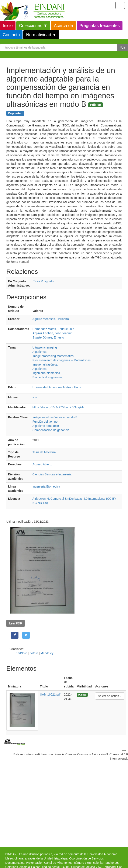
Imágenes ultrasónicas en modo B (55, 417)
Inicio (8, 26)
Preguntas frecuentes (100, 26)
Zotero (34, 653)
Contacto (11, 35)
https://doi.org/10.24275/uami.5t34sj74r (58, 407)
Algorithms (39, 369)
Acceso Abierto (42, 464)
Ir (122, 47)
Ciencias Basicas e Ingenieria (52, 474)
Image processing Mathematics (53, 356)
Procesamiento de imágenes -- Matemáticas (62, 360)
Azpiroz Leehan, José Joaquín (52, 333)
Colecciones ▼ (33, 26)
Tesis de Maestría (44, 452)
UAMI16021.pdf (50, 694)
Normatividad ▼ (41, 35)
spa (35, 397)
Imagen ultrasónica (45, 364)
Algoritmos (39, 352)
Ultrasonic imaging (45, 347)
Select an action (110, 696)
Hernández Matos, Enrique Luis (53, 329)
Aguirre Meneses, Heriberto (51, 319)
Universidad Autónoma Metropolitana (57, 387)
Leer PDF (15, 623)
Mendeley (47, 653)
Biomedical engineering (48, 377)
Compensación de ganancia (51, 430)
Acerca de (63, 26)
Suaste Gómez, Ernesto (48, 337)
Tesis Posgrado (44, 281)
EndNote (21, 653)
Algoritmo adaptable (46, 426)
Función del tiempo (45, 422)
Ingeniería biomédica (46, 373)
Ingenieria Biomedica (46, 486)
